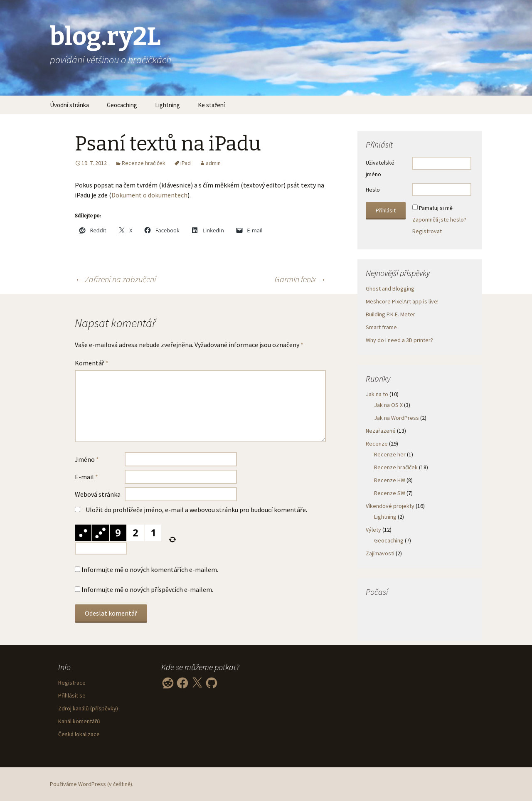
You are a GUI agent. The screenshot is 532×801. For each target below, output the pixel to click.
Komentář (92, 363)
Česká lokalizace (79, 734)
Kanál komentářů (79, 721)
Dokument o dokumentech (149, 195)
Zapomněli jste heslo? (439, 219)
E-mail (86, 477)
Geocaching (122, 105)
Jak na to (377, 394)
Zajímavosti (380, 553)
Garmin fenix (300, 279)
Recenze (377, 444)
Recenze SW (390, 493)
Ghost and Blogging (390, 288)
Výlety (373, 530)
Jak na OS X (388, 405)
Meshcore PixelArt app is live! (402, 301)
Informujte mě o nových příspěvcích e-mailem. (147, 589)
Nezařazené (381, 431)
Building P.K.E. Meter (390, 314)
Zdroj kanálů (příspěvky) (88, 708)
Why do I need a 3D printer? (399, 340)
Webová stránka (98, 494)
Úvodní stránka (69, 105)
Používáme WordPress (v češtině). (92, 784)
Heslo (373, 190)
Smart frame (381, 327)
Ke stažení (211, 105)
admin (213, 163)
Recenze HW (390, 480)
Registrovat (427, 231)
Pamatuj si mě (436, 208)
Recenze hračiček (144, 163)
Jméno (87, 459)
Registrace (72, 683)
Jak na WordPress (397, 418)
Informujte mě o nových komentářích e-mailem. (150, 569)
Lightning (167, 105)
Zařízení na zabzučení (115, 279)
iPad (186, 163)
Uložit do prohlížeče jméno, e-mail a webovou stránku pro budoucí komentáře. (196, 510)
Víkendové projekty (390, 506)
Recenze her (390, 454)
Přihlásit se (72, 695)
